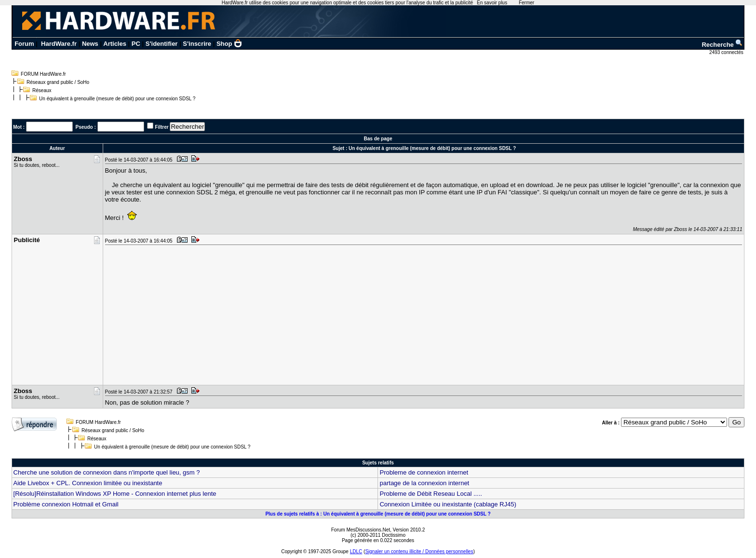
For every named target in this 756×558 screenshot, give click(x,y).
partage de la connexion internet (424, 483)
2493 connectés (727, 52)
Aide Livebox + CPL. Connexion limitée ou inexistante (88, 483)
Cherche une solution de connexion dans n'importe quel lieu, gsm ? (107, 472)
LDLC (356, 551)
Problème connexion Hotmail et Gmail (66, 504)
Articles (115, 44)
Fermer (526, 3)
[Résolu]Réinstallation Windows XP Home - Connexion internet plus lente (115, 494)
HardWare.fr (59, 44)
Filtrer (162, 127)
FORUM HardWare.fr (43, 74)
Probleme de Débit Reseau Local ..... (431, 494)
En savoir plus (492, 3)
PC (136, 44)
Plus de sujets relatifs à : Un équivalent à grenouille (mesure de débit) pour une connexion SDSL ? (378, 514)
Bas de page (378, 139)
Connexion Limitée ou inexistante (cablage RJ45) (448, 504)
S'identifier (162, 44)
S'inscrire (197, 44)
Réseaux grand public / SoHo (58, 82)
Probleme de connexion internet (424, 472)
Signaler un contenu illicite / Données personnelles (419, 551)
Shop (229, 44)
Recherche (722, 45)
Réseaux (42, 90)
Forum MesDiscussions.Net (361, 530)
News (90, 44)
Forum (24, 44)
